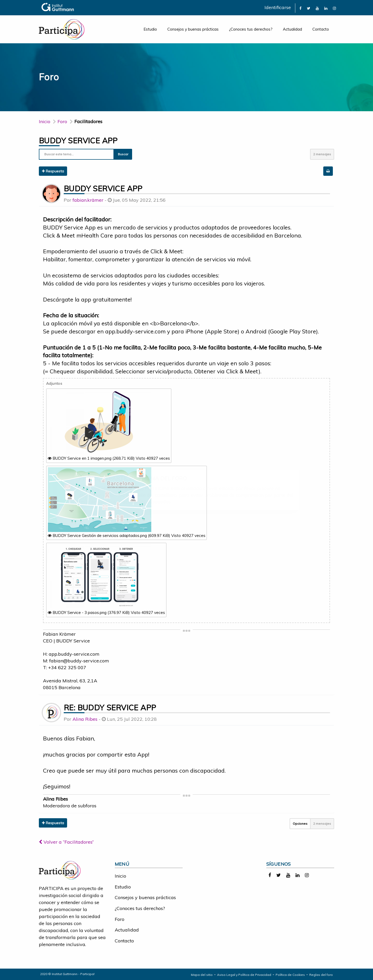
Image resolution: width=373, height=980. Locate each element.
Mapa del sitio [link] (202, 975)
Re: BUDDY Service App (110, 708)
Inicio (45, 121)
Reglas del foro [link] (321, 975)
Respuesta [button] (53, 171)
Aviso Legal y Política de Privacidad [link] (244, 975)
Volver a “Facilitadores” (66, 842)
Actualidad (292, 29)
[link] (300, 8)
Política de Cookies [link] (290, 975)
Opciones (300, 824)
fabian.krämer (88, 200)
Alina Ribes (85, 719)
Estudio (150, 29)
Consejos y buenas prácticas (193, 29)
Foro (120, 919)
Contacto (321, 29)
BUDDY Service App (78, 141)
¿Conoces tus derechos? (251, 29)
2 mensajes (322, 154)
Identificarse (278, 7)
